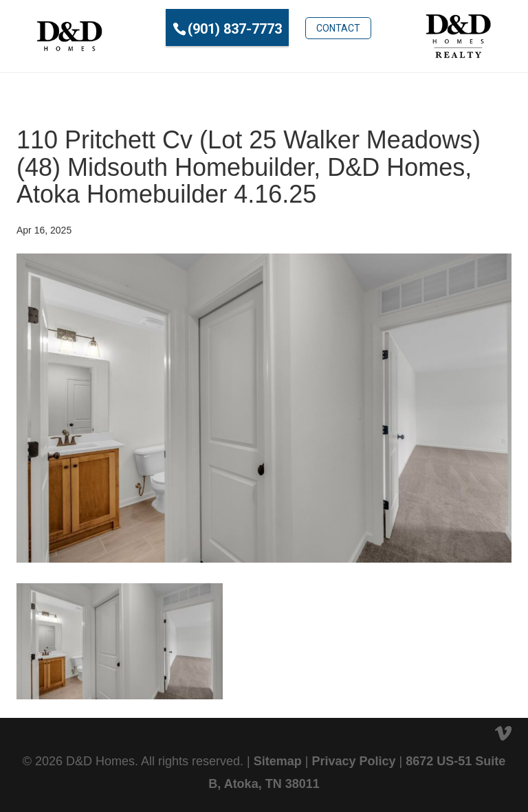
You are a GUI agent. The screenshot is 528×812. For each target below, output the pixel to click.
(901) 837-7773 (235, 29)
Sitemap (278, 761)
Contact (338, 28)
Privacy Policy (353, 761)
